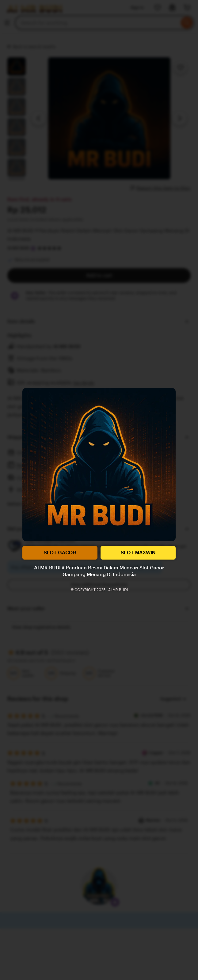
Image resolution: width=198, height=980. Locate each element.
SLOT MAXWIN (138, 553)
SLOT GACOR (60, 553)
